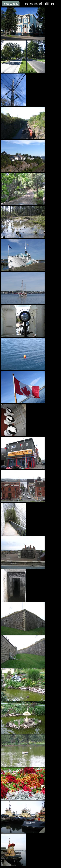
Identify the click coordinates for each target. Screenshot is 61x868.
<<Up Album (11, 4)
